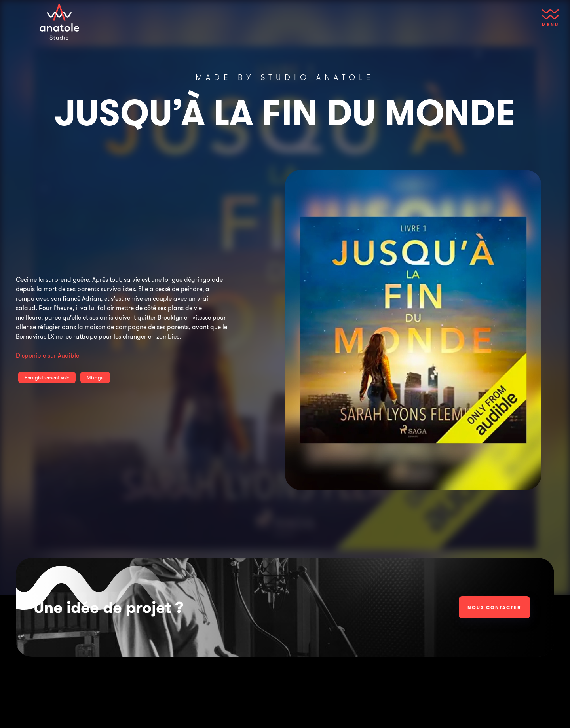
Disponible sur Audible (47, 355)
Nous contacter (494, 607)
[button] (550, 22)
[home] (59, 22)
